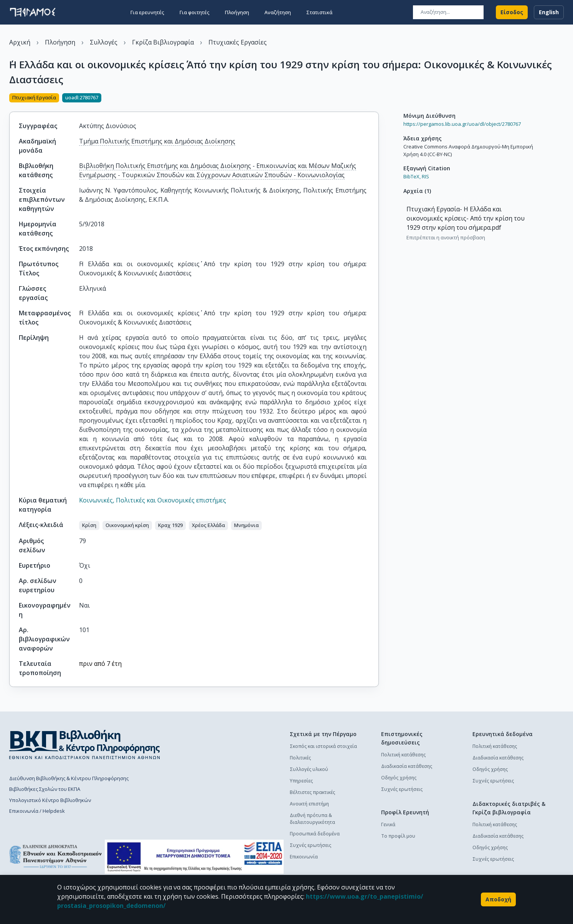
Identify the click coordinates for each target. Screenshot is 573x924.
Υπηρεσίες (301, 781)
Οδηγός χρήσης (399, 778)
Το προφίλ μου (398, 836)
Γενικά (388, 824)
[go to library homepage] (85, 744)
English (549, 12)
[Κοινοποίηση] (376, 99)
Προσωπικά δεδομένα (315, 834)
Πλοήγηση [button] (237, 12)
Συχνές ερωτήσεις (310, 845)
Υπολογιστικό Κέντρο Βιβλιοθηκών (50, 800)
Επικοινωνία (304, 857)
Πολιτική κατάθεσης (403, 755)
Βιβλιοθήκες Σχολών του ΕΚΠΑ (45, 789)
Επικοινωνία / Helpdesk (37, 811)
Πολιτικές (300, 758)
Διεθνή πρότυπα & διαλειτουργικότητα (312, 819)
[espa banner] (194, 857)
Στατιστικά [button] (319, 12)
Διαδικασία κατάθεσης (407, 766)
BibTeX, (412, 176)
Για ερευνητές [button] (147, 12)
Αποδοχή (498, 899)
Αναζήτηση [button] (278, 12)
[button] (89, 525)
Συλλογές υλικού (309, 769)
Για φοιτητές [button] (195, 12)
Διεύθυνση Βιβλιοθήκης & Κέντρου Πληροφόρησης (69, 778)
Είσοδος (512, 12)
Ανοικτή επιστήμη (309, 804)
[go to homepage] (33, 12)
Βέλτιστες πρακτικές (312, 792)
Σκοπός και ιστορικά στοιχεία (323, 746)
